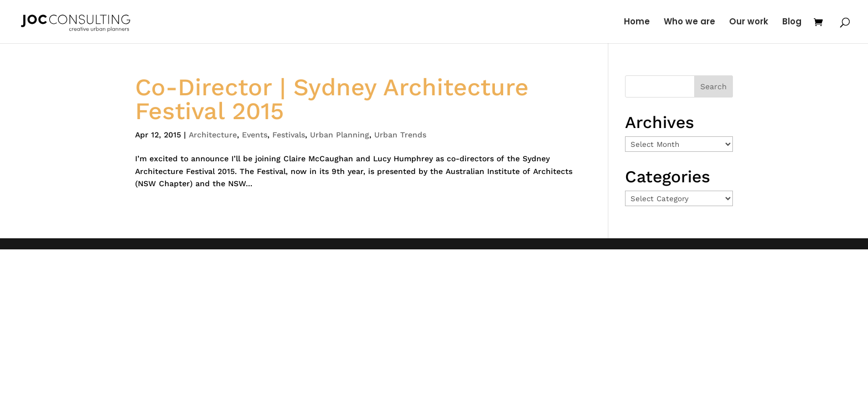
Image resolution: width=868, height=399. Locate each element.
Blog (792, 22)
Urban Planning (340, 135)
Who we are (689, 22)
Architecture (213, 135)
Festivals (289, 135)
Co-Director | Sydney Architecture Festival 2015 (332, 99)
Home (637, 22)
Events (255, 135)
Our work (749, 22)
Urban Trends (400, 135)
